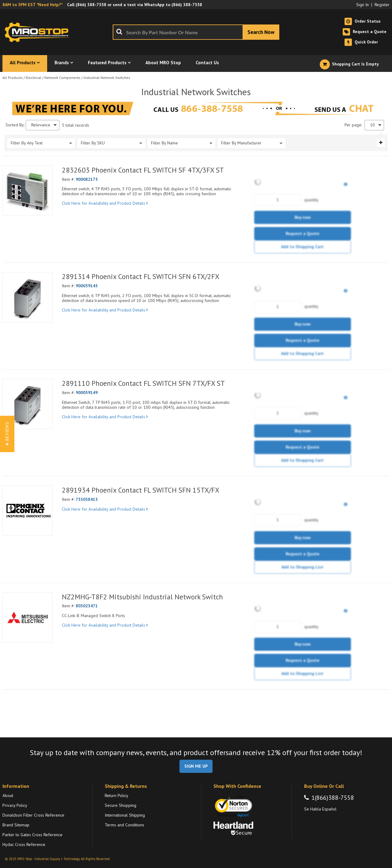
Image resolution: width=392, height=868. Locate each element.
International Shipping (125, 815)
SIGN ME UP (196, 766)
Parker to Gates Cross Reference (32, 835)
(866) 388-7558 (91, 5)
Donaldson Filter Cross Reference (33, 815)
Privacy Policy (15, 805)
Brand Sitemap (16, 825)
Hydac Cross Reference (24, 844)
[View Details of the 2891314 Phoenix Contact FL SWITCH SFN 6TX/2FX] (28, 297)
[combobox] (196, 32)
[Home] (39, 32)
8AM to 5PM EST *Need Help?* (32, 5)
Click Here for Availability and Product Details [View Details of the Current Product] (105, 203)
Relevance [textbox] (41, 125)
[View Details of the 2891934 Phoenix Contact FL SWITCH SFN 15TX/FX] (28, 511)
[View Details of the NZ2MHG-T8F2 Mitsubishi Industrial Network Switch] (28, 617)
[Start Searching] (261, 32)
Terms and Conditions (124, 825)
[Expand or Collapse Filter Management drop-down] (381, 143)
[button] (7, 434)
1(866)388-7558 (333, 798)
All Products (13, 78)
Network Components (62, 78)
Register (382, 5)
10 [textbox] (372, 125)
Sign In (362, 5)
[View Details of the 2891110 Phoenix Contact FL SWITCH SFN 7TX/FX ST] (28, 404)
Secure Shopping (121, 805)
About (8, 795)
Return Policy (117, 795)
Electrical (34, 78)
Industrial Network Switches (107, 78)
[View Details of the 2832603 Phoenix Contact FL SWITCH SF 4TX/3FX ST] (28, 191)
